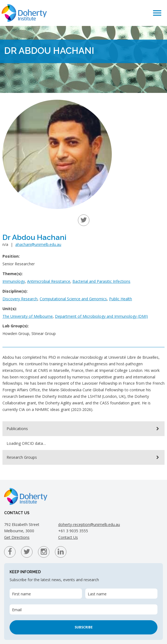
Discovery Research (20, 299)
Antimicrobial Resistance (49, 281)
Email (17, 610)
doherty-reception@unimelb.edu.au (89, 524)
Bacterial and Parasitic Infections (101, 281)
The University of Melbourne (28, 316)
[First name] (46, 594)
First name (21, 594)
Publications (17, 429)
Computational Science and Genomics (73, 299)
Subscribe (84, 627)
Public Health (121, 299)
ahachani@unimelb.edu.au (38, 244)
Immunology (14, 281)
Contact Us (68, 537)
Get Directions (17, 537)
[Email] (83, 609)
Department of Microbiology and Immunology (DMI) (101, 316)
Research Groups (22, 457)
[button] (157, 13)
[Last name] (121, 594)
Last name (97, 594)
